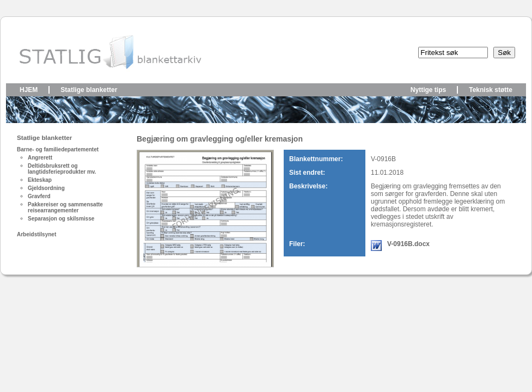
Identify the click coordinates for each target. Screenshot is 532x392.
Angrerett (40, 158)
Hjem (29, 90)
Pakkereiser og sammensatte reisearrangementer (65, 207)
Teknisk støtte (491, 90)
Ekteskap (40, 180)
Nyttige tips (428, 90)
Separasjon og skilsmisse (61, 219)
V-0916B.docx (408, 244)
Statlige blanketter (89, 90)
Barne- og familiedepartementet (58, 149)
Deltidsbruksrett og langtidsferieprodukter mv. (62, 169)
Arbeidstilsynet (36, 234)
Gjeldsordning (46, 188)
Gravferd (39, 196)
